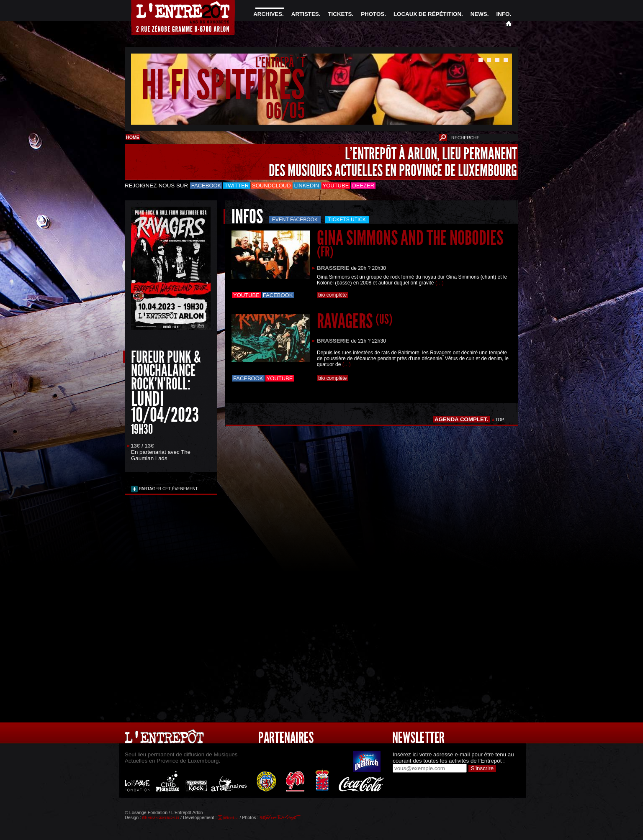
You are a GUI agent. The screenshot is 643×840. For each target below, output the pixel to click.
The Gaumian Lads (161, 455)
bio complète (333, 295)
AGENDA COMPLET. (462, 419)
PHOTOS (373, 14)
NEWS (479, 14)
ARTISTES (305, 14)
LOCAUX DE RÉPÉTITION (427, 14)
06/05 (285, 111)
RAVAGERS (355, 321)
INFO (503, 14)
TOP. (500, 420)
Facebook (206, 186)
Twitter (237, 186)
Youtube (336, 186)
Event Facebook (295, 220)
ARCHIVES (268, 14)
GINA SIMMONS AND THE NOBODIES (410, 243)
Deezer (363, 186)
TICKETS (340, 14)
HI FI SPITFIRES (223, 85)
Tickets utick (347, 220)
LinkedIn (307, 186)
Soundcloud (271, 186)
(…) (440, 283)
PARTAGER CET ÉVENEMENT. (168, 489)
